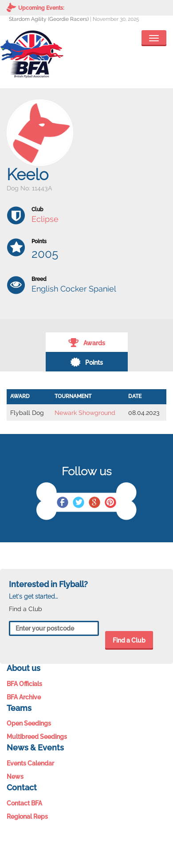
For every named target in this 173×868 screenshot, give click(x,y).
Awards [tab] (87, 342)
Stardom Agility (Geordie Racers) (49, 19)
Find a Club (129, 640)
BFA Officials (24, 684)
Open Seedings (29, 723)
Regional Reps (27, 817)
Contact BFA (24, 803)
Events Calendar (30, 763)
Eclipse (45, 219)
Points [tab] (86, 362)
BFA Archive (24, 697)
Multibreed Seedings (37, 737)
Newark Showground (85, 413)
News (15, 777)
